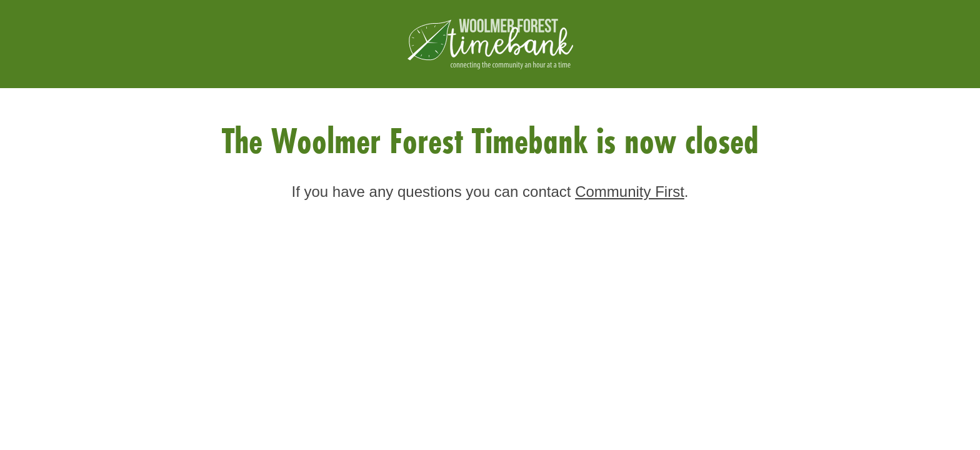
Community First (630, 192)
